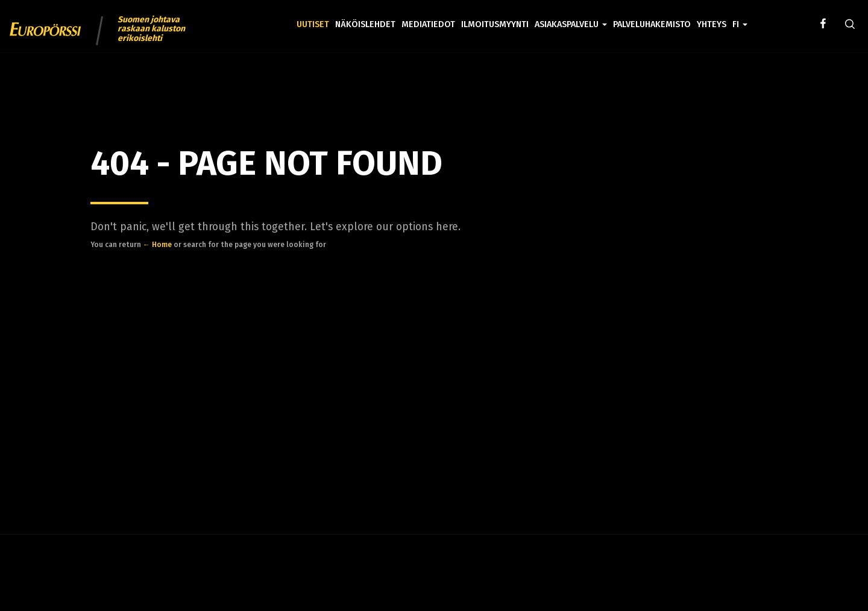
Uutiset (313, 24)
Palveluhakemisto (652, 24)
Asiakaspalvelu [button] (571, 24)
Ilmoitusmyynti (495, 24)
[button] (740, 16)
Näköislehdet (365, 24)
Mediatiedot (428, 24)
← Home (157, 245)
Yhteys (712, 24)
